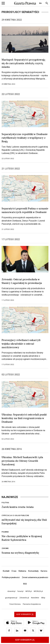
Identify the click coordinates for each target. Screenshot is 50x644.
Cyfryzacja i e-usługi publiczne (15, 515)
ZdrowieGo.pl (24, 598)
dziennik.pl (11, 591)
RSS (25, 584)
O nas (14, 571)
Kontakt (6, 571)
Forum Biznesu (15, 604)
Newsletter (35, 598)
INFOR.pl (29, 591)
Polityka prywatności (11, 577)
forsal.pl (20, 591)
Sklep (43, 598)
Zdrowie (5, 548)
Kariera (44, 571)
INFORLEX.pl (38, 591)
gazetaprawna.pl (11, 598)
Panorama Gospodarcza (32, 604)
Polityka (5, 503)
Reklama (22, 571)
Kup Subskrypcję (25, 640)
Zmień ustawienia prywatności (35, 577)
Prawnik (5, 532)
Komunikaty (33, 571)
